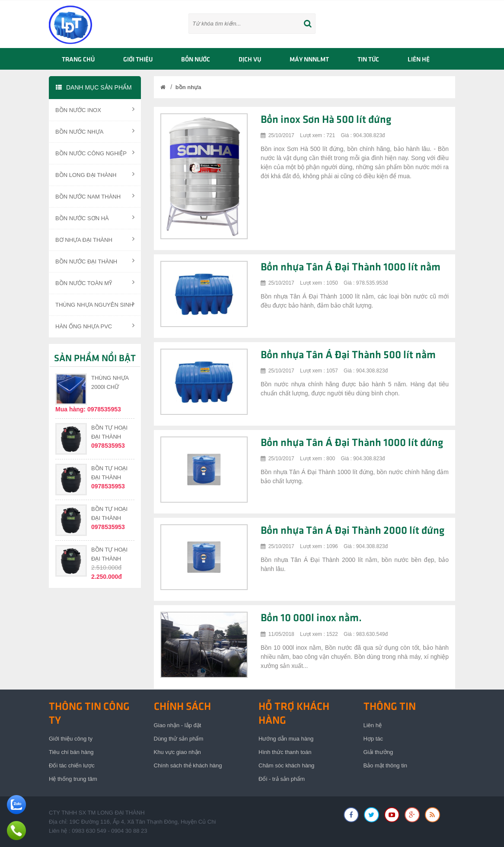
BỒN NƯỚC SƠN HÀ (95, 218)
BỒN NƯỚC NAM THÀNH (95, 196)
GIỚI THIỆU (138, 60)
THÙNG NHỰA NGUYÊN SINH (95, 304)
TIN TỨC (368, 60)
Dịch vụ (250, 60)
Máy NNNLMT (309, 60)
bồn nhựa (188, 87)
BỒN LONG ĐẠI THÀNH (95, 174)
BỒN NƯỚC (196, 60)
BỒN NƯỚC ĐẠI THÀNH (95, 261)
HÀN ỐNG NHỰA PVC (95, 326)
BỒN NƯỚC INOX (95, 109)
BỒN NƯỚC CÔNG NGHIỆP (95, 153)
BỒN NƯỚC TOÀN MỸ (95, 282)
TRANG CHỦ (78, 60)
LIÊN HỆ (419, 60)
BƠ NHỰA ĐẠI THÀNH (95, 239)
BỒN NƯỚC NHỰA (95, 131)
